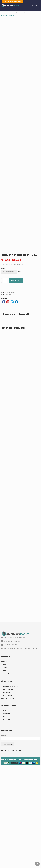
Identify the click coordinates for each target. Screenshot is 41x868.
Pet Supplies (7, 795)
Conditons (7, 826)
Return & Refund (9, 823)
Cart (5, 814)
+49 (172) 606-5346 (9, 748)
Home (3, 13)
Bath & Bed (26, 13)
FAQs (5, 774)
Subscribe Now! (8, 847)
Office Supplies (8, 799)
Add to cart (16, 384)
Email (4, 839)
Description (9, 417)
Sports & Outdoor (9, 802)
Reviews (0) (24, 417)
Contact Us (7, 777)
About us (6, 771)
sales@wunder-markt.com (11, 744)
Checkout (7, 817)
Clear (19, 375)
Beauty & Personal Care (11, 789)
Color (3, 372)
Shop (5, 768)
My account (7, 820)
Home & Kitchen (14, 13)
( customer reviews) (16, 368)
